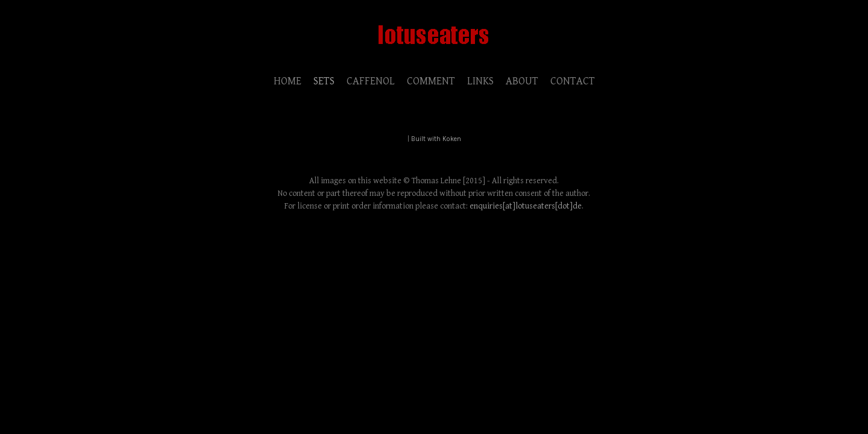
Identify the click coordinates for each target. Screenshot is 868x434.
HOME (288, 81)
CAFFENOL (371, 81)
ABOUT (522, 81)
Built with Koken (436, 139)
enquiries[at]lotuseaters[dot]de (526, 206)
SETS (324, 81)
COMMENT (431, 81)
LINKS (480, 81)
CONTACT (573, 81)
